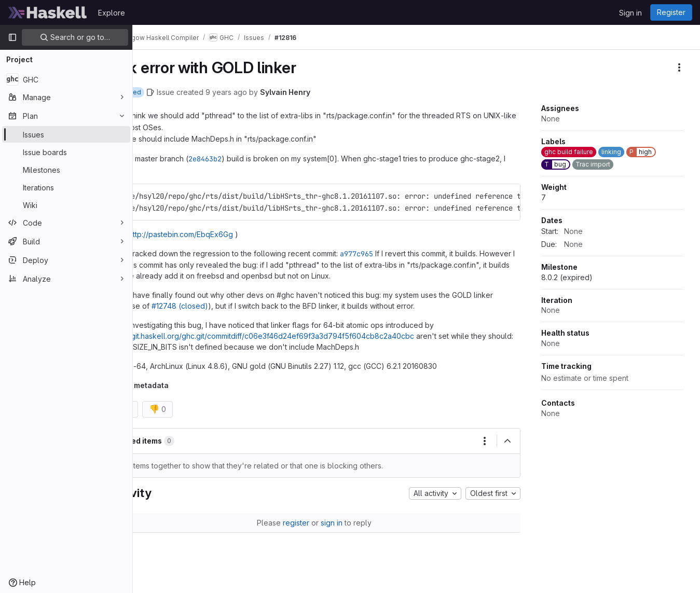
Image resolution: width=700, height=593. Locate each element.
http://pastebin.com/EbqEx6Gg (219, 234)
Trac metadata (180, 385)
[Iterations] (66, 187)
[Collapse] (507, 441)
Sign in (630, 13)
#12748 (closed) (239, 306)
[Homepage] (48, 12)
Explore (112, 13)
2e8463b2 (243, 159)
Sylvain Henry (323, 92)
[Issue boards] (66, 152)
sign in (350, 523)
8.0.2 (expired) (567, 277)
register (315, 523)
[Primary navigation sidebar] (12, 37)
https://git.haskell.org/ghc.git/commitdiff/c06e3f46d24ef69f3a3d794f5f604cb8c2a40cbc (299, 336)
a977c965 (394, 254)
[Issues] (66, 134)
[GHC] (66, 79)
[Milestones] (66, 170)
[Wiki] (66, 205)
